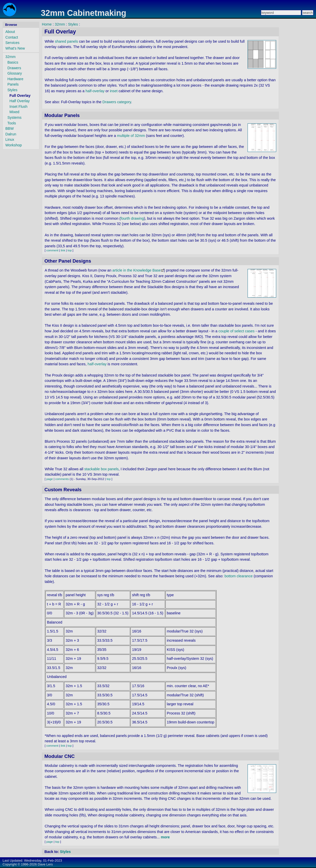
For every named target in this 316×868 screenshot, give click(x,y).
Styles (12, 90)
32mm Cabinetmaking (84, 13)
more (165, 837)
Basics (13, 62)
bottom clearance (238, 576)
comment (52, 250)
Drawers (14, 68)
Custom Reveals (63, 490)
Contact (12, 37)
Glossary (15, 73)
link (63, 250)
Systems (14, 118)
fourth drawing (132, 218)
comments (62, 479)
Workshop (14, 145)
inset (114, 91)
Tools (12, 123)
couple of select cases (237, 331)
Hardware (15, 79)
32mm (10, 57)
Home (47, 24)
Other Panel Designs (68, 261)
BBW (10, 128)
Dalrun (11, 134)
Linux (10, 139)
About (10, 32)
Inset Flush (18, 107)
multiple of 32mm (131, 136)
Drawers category (117, 102)
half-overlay (95, 91)
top (70, 250)
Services (12, 43)
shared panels (66, 41)
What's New (15, 48)
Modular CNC (59, 756)
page (50, 479)
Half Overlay (20, 101)
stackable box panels (101, 469)
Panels (13, 84)
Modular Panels (62, 115)
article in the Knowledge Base (137, 270)
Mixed (14, 112)
